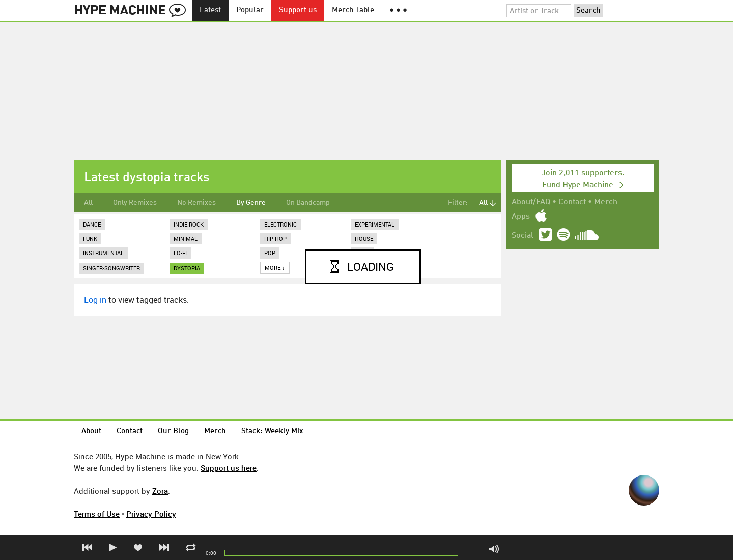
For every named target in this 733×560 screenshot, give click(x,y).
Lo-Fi (180, 253)
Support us (298, 10)
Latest (210, 10)
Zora (160, 491)
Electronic (280, 224)
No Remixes (196, 203)
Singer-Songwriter (111, 268)
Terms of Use (97, 514)
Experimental (375, 224)
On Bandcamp (308, 203)
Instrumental (103, 253)
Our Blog (173, 431)
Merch (606, 202)
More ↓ (275, 268)
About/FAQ (531, 202)
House (364, 239)
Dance (92, 224)
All (88, 203)
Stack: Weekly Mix (272, 431)
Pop (270, 253)
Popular (250, 10)
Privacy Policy (151, 514)
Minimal (186, 239)
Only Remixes (135, 203)
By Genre (251, 203)
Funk (90, 239)
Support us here (229, 468)
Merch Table (353, 10)
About (91, 431)
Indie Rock (189, 224)
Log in (95, 300)
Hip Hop (275, 239)
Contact (572, 202)
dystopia (187, 268)
